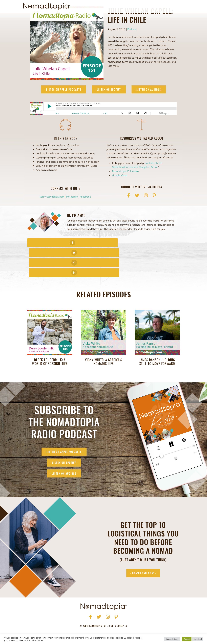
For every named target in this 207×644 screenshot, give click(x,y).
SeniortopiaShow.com (52, 210)
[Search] (181, 7)
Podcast (149, 7)
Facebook (85, 210)
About (119, 7)
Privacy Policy (79, 623)
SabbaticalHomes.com (125, 180)
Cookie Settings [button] (172, 639)
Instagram (72, 210)
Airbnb (154, 180)
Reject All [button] (198, 639)
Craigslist (144, 180)
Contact (172, 7)
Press (88, 619)
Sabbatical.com (154, 176)
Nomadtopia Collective (125, 184)
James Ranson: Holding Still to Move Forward (157, 344)
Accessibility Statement (122, 623)
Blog (160, 7)
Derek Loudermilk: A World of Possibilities (50, 344)
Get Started (133, 7)
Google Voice (120, 188)
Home (69, 619)
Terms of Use (98, 623)
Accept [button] (187, 639)
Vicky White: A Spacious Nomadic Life (103, 344)
